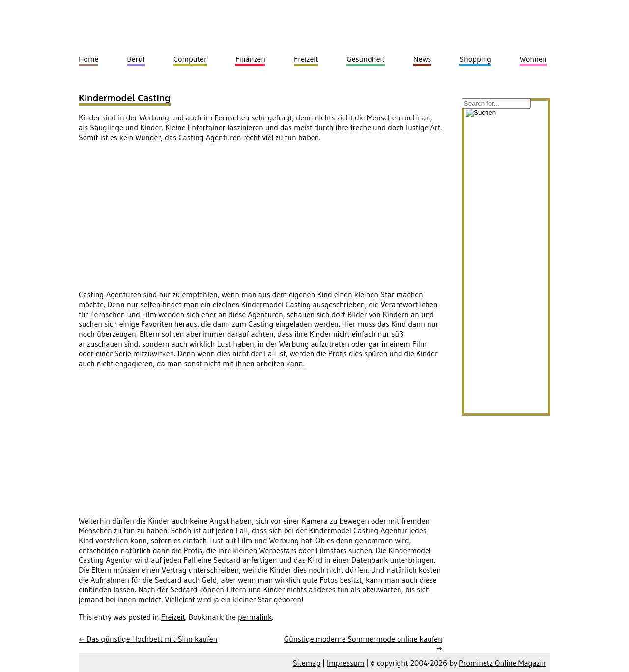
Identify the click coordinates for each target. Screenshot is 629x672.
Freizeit (173, 617)
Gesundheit (365, 59)
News (422, 59)
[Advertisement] (161, 219)
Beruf (136, 59)
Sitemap (307, 663)
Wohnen (533, 59)
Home (88, 59)
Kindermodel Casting (125, 98)
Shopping (475, 59)
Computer (190, 59)
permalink (255, 617)
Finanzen (250, 59)
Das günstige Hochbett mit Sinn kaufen (148, 639)
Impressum (345, 663)
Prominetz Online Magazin (502, 663)
